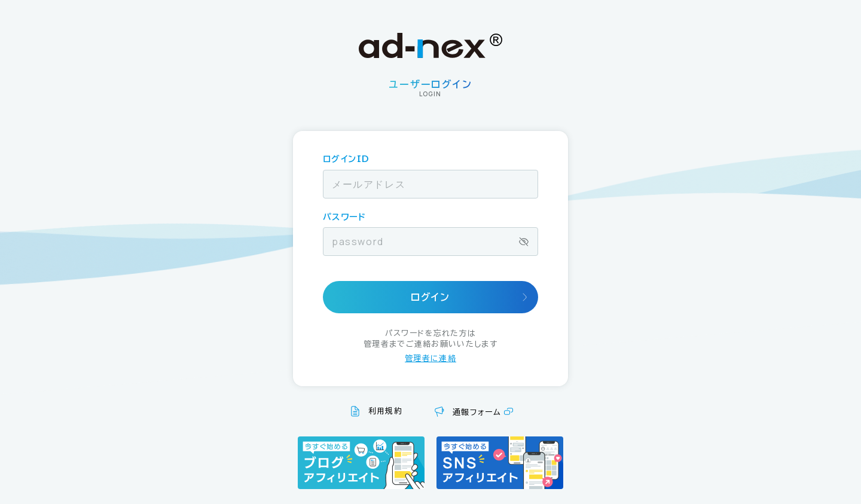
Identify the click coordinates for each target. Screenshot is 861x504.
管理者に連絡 (430, 358)
